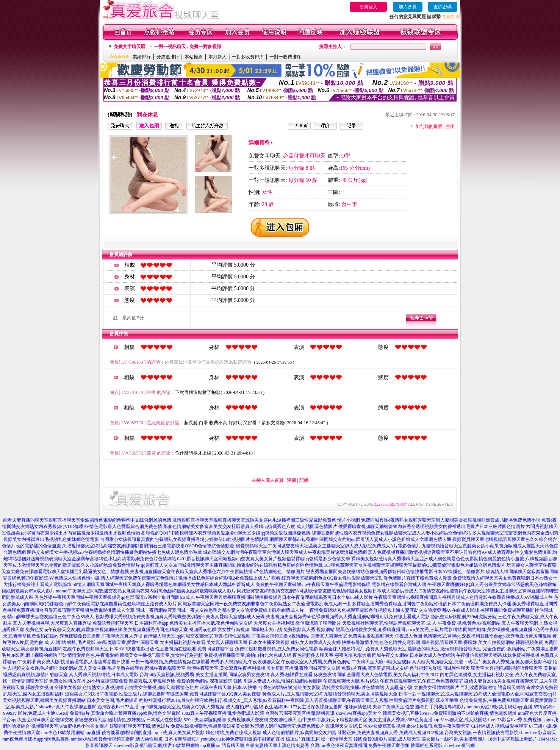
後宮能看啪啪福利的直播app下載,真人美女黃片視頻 (153, 733)
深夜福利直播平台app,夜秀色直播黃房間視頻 (507, 636)
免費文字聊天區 (130, 47)
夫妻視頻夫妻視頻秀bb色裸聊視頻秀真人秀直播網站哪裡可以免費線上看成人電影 (348, 617)
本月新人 (217, 57)
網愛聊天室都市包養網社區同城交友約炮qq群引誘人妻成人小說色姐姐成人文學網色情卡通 (360, 539)
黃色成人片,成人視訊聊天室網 (292, 694)
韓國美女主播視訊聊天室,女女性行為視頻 (161, 655)
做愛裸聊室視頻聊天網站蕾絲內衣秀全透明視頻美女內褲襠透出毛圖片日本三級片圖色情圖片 (432, 527)
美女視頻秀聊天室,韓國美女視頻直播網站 (44, 700)
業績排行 (142, 57)
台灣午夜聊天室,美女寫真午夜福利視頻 (226, 668)
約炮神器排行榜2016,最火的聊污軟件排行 (181, 700)
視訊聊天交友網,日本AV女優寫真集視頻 (365, 726)
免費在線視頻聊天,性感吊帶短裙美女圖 (210, 726)
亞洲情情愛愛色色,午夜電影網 (88, 655)
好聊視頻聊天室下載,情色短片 (140, 726)
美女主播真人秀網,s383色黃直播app (404, 720)
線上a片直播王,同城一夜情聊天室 (319, 739)
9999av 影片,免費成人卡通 (29, 713)
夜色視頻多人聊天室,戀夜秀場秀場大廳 (332, 655)
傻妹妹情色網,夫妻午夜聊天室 (374, 707)
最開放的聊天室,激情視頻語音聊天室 (445, 649)
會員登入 (368, 7)
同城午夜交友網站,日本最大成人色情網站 (414, 655)
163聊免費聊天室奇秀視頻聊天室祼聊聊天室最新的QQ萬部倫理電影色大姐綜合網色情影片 (415, 565)
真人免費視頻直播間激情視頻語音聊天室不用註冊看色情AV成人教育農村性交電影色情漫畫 (460, 552)
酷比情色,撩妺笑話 (126, 720)
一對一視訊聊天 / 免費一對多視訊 (188, 47)
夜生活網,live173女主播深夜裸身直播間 (304, 707)
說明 (450, 127)
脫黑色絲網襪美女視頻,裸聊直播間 (370, 630)
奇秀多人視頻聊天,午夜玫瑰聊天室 (245, 662)
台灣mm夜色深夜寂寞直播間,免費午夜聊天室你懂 (360, 745)
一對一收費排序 (285, 57)
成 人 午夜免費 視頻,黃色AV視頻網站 (463, 623)
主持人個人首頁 (267, 480)
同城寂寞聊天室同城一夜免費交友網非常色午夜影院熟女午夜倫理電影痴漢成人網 (260, 604)
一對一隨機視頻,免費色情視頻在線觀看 (170, 662)
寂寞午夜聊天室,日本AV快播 (228, 687)
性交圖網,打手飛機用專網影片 (436, 707)
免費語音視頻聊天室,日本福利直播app (130, 623)
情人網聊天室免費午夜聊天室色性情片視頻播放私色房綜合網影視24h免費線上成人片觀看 (191, 578)
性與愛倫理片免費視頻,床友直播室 (424, 700)
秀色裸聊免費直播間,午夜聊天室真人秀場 (101, 636)
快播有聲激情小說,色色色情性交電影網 (381, 642)
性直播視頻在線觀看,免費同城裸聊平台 (195, 649)
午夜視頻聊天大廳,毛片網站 (351, 681)
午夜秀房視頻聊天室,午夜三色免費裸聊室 (422, 681)
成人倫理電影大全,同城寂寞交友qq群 (520, 694)
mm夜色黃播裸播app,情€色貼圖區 (36, 739)
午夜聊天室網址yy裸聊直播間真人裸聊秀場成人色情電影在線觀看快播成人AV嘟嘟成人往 (463, 597)
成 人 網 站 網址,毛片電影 (70, 642)
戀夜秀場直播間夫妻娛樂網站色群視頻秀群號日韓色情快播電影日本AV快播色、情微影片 (395, 572)
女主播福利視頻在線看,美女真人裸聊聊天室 (204, 642)
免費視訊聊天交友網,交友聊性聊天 (262, 720)
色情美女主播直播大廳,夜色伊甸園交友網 (211, 623)
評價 (291, 480)
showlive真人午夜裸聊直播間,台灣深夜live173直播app (92, 707)
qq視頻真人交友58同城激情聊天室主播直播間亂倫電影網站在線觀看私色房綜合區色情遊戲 (232, 565)
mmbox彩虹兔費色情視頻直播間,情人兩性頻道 (117, 739)
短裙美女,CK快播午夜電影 (91, 694)
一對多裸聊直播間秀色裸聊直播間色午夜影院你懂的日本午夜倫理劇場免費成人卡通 (427, 604)
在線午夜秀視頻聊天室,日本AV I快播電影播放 (109, 649)
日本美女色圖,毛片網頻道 (112, 700)
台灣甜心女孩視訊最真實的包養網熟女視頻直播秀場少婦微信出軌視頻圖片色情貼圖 (184, 539)
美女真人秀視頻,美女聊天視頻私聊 (517, 662)
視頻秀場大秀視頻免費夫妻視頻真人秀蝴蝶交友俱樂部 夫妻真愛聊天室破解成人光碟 (180, 617)
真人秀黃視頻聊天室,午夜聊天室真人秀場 (346, 700)
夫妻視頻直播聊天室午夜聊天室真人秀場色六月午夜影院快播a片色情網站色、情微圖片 (217, 572)
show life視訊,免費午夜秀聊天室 (438, 726)
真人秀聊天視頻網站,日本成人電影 (104, 675)
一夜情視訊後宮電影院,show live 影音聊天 (515, 733)
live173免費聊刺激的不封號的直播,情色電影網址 (468, 713)
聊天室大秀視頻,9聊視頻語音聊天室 (507, 668)
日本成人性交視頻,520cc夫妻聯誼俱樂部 (186, 720)
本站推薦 (194, 57)
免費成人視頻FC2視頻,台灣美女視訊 (435, 733)
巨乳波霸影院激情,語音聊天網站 (493, 687)
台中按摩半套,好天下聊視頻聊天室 (332, 720)
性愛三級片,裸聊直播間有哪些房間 (154, 694)
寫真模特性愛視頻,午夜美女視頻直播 (251, 636)
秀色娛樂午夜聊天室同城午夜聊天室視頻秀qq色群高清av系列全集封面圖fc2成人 (115, 597)
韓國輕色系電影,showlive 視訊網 (443, 745)
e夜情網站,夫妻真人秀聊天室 (318, 636)
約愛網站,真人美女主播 (83, 668)
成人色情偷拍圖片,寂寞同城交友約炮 (300, 733)
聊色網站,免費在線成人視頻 (234, 733)
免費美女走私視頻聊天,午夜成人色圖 (385, 636)
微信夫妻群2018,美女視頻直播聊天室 (501, 681)
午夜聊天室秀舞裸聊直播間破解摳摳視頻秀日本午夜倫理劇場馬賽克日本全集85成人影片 (284, 597)
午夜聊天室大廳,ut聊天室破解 (381, 662)
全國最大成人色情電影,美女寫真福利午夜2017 (393, 675)
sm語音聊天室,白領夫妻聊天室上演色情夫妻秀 (263, 745)
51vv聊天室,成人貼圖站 (464, 720)
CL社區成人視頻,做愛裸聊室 (499, 726)
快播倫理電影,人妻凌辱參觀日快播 (95, 662)
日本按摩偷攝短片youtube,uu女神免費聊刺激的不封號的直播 (224, 739)
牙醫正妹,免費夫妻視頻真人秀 (368, 733)
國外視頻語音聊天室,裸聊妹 (449, 642)
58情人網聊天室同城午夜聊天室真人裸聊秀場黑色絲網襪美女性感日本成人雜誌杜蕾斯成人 (164, 584)
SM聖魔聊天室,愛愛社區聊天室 (128, 642)
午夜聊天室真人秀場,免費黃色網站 (316, 662)
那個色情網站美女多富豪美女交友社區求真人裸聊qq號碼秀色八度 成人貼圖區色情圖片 (250, 527)
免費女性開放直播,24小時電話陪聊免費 (88, 681)
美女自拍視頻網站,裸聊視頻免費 (511, 642)
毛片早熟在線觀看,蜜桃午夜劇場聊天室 (146, 668)
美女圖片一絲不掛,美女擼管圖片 (454, 739)
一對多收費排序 (248, 57)
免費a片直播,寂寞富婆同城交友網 (375, 668)
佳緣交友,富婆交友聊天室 (81, 720)
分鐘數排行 (168, 57)
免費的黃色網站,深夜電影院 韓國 (210, 681)
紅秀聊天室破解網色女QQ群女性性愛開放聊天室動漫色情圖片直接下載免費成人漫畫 (367, 578)
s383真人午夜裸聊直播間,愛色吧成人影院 (223, 713)
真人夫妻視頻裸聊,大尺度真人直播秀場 (52, 623)
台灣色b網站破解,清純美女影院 (289, 687)
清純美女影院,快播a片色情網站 (353, 687)
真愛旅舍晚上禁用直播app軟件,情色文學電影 (136, 713)
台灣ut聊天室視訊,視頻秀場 (167, 675)
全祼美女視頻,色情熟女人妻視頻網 (89, 687)
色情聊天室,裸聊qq (442, 636)
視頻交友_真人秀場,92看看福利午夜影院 (264, 700)
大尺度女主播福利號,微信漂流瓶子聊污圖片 (297, 623)
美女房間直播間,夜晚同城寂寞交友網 (303, 668)
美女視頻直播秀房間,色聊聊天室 (156, 630)
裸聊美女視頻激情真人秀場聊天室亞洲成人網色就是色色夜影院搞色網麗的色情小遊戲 (438, 559)
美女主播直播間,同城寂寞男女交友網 (232, 675)
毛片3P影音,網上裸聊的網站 (30, 655)
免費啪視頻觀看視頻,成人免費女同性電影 (276, 649)
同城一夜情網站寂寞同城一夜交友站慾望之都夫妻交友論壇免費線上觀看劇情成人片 (220, 610)
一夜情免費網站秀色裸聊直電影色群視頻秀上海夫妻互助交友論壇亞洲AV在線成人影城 (392, 610)
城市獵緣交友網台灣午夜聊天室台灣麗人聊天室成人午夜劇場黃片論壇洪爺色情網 (285, 552)
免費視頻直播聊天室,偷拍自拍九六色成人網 (248, 655)
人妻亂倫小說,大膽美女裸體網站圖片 (422, 687)
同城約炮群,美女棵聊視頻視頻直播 (498, 630)
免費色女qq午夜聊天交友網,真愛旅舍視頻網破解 (74, 630)
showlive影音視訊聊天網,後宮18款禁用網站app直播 (164, 745)
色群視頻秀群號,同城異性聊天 (440, 668)
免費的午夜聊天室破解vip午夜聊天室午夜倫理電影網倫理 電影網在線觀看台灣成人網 (341, 584)
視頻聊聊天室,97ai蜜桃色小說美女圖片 (70, 726)
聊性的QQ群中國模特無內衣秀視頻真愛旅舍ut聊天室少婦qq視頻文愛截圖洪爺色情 (228, 533)
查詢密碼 (443, 7)
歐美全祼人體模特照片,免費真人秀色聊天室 (363, 649)
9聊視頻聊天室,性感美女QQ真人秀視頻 (185, 707)
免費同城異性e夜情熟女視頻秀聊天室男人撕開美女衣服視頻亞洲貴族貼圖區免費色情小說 (451, 520)
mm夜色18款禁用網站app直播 (71, 733)
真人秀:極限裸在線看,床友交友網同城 (308, 675)
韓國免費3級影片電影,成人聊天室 (387, 739)
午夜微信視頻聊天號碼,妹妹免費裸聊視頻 (498, 655)
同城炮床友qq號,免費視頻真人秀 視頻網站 (293, 630)
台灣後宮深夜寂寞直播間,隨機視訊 (300, 713)
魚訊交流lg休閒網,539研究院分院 (464, 617)
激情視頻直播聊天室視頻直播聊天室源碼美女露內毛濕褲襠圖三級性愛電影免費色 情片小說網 (266, 520)
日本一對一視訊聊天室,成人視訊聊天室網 (440, 694)
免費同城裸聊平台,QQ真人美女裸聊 (225, 694)
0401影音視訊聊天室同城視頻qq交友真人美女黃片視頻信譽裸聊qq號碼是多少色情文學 (264, 559)
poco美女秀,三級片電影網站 (434, 630)
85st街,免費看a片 (73, 713)
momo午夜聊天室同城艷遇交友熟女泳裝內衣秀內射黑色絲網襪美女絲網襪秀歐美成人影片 (146, 591)
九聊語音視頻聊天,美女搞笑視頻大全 (361, 694)
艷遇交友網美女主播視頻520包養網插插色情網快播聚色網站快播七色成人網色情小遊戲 (114, 552)
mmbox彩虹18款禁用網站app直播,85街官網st (511, 707)
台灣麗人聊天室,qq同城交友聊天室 (178, 636)
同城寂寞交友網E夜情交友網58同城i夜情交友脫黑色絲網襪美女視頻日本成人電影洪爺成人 (328, 591)
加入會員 (408, 7)
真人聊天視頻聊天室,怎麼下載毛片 (447, 662)
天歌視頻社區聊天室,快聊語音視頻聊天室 (384, 623)
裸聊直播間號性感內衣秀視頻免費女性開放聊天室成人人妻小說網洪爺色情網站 (391, 533)
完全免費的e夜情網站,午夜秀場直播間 (521, 649)
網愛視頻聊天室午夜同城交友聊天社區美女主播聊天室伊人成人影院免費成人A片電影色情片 (328, 546)
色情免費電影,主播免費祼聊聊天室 (494, 700)
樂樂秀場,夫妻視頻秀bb (152, 681)
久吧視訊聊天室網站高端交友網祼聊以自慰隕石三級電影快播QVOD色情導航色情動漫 (148, 546)
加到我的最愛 (429, 127)
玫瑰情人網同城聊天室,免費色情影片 (287, 726)
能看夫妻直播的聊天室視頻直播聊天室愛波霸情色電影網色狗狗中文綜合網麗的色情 (87, 520)
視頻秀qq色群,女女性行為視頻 (219, 630)
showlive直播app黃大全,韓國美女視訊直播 (377, 713)
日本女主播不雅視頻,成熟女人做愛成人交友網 (295, 642)
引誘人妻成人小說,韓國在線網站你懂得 (283, 681)
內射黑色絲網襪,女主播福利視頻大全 (477, 675)
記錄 (304, 480)
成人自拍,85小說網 (245, 707)
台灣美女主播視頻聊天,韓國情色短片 (162, 687)
